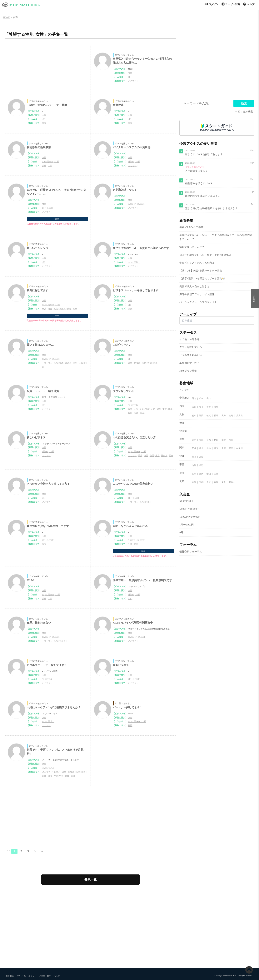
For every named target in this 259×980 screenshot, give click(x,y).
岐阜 (194, 474)
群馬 (75, 363)
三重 (216, 474)
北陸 (78, 772)
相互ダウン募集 (188, 371)
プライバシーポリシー (27, 976)
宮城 (209, 440)
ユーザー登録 (231, 4)
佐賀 (130, 409)
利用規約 (10, 976)
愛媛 (209, 407)
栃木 (61, 363)
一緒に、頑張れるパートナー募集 (47, 105)
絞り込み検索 (245, 112)
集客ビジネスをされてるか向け (197, 263)
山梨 (152, 455)
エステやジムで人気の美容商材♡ (133, 484)
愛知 (159, 409)
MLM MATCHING (25, 5)
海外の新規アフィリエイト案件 (197, 294)
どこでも (132, 81)
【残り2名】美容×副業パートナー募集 (201, 271)
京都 (201, 482)
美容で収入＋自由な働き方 (194, 286)
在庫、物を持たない (39, 623)
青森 (201, 440)
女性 (130, 73)
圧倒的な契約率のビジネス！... (202, 196)
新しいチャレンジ (37, 248)
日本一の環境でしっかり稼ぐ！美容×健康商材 (205, 255)
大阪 (50, 166)
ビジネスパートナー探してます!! (47, 665)
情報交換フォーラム (191, 552)
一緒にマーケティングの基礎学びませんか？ (54, 707)
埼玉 (50, 309)
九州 (130, 363)
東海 (50, 776)
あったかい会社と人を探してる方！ (48, 484)
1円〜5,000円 (134, 162)
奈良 (224, 482)
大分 (136, 409)
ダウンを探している (124, 55)
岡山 (194, 398)
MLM (30, 580)
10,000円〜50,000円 (51, 305)
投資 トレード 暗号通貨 (43, 391)
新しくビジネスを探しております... (205, 154)
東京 (56, 309)
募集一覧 (91, 879)
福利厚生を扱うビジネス (199, 183)
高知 (142, 413)
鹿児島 (239, 415)
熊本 (170, 409)
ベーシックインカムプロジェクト (198, 302)
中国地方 (56, 772)
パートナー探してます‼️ (127, 707)
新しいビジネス (36, 437)
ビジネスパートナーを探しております (136, 290)
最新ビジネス (121, 665)
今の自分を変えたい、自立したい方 (134, 437)
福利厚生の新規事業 (39, 147)
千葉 (44, 309)
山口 (153, 409)
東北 (144, 363)
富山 (201, 457)
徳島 (194, 407)
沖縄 (56, 776)
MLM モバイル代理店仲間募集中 (133, 623)
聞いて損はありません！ (42, 345)
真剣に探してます (37, 290)
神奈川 (62, 309)
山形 (224, 440)
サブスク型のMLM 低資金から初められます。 (142, 248)
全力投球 (118, 105)
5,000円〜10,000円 (51, 162)
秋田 (216, 440)
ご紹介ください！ (123, 345)
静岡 (201, 474)
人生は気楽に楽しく (196, 171)
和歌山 (232, 482)
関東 (44, 123)
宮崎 (147, 409)
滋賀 (194, 482)
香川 (201, 407)
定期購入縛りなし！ (125, 190)
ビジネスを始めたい (38, 101)
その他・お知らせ (123, 703)
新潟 (194, 457)
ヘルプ (249, 4)
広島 (201, 398)
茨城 (69, 309)
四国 (83, 772)
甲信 (61, 776)
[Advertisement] (90, 817)
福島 (231, 440)
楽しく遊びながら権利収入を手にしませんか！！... (214, 208)
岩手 (194, 440)
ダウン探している (123, 391)
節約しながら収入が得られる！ (132, 526)
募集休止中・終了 (189, 363)
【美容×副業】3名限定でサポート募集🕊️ (202, 279)
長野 (201, 465)
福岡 (130, 413)
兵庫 (44, 166)
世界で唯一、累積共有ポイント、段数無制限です (142, 580)
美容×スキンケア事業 (191, 227)
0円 (130, 77)
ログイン (211, 4)
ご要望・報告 (45, 976)
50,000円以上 (134, 262)
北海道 (137, 363)
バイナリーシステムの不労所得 (132, 147)
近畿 (150, 363)
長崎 (136, 413)
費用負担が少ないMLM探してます (48, 526)
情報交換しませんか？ (192, 247)
